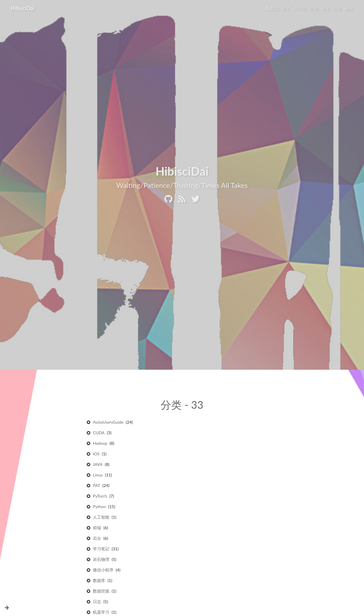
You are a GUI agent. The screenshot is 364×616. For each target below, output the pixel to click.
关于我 (300, 9)
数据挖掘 (101, 592)
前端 (97, 528)
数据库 (99, 581)
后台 (97, 539)
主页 (287, 9)
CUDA (99, 433)
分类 (338, 9)
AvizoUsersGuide (108, 423)
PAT (96, 486)
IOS (96, 454)
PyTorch (100, 497)
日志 (97, 602)
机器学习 (101, 613)
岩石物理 (101, 560)
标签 (326, 9)
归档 (314, 9)
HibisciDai (22, 8)
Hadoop (100, 444)
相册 (349, 9)
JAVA (98, 465)
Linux (98, 475)
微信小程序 (103, 570)
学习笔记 (101, 549)
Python (99, 507)
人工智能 (101, 518)
